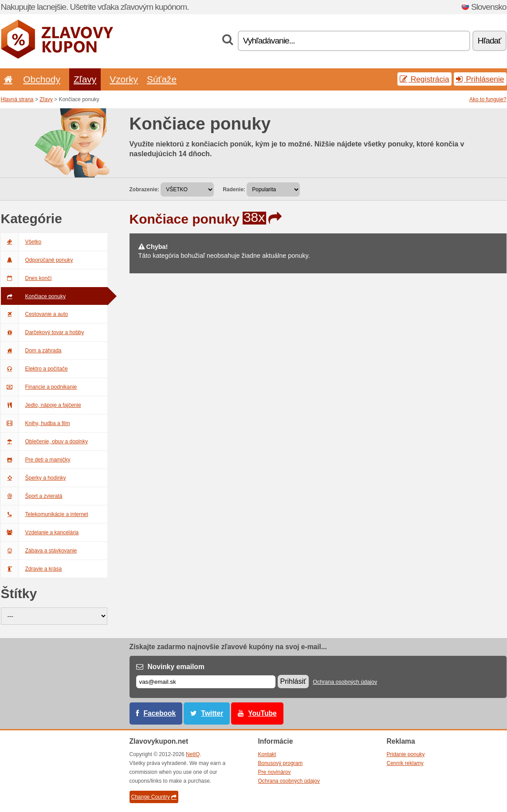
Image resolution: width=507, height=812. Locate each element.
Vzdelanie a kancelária (40, 532)
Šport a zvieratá (32, 496)
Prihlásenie (480, 79)
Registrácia (424, 79)
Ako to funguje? (488, 99)
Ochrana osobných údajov (345, 682)
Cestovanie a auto (35, 314)
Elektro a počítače (34, 369)
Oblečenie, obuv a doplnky (44, 441)
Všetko (21, 242)
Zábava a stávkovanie (39, 551)
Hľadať (489, 41)
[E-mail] (206, 682)
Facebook (160, 713)
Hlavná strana (17, 99)
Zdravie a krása (31, 569)
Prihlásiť (293, 681)
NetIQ (193, 754)
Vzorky (124, 79)
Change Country (154, 797)
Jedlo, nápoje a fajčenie (41, 405)
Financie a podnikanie (39, 387)
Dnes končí (26, 278)
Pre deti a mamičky (36, 460)
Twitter (212, 713)
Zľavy (85, 79)
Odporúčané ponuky (37, 260)
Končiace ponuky (33, 296)
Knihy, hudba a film (35, 423)
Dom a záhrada (31, 351)
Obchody (42, 79)
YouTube (262, 713)
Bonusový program (281, 763)
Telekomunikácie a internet (45, 514)
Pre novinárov (275, 772)
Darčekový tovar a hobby (43, 332)
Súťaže (162, 79)
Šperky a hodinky (33, 478)
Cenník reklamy (405, 763)
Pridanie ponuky (406, 754)
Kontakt (267, 754)
